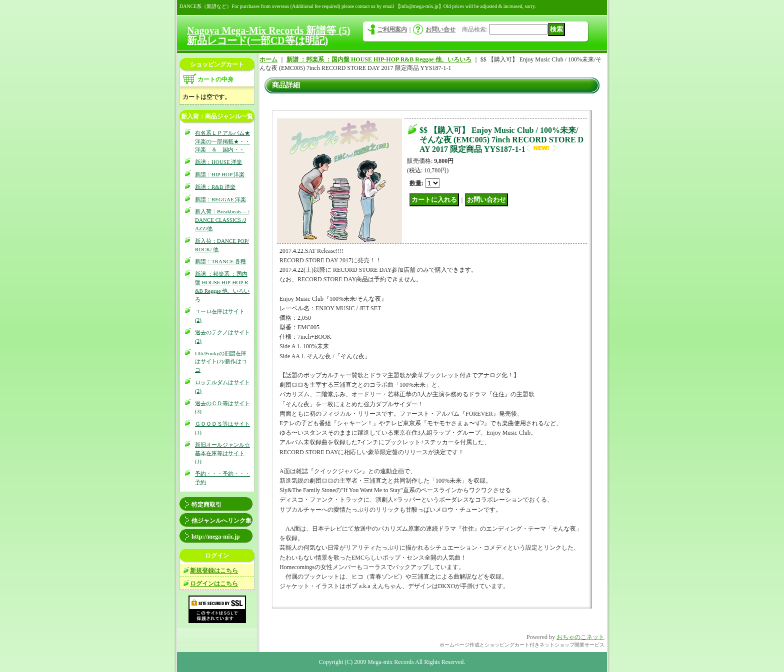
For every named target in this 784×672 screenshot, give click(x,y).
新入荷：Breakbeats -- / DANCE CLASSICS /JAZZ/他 (222, 220)
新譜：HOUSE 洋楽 (218, 162)
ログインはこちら (214, 584)
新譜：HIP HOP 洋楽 (220, 174)
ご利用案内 (392, 29)
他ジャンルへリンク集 (221, 521)
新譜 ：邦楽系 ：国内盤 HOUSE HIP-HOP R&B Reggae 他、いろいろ (379, 59)
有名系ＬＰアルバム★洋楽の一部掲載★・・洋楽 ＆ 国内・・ (222, 141)
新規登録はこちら (214, 571)
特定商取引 (206, 505)
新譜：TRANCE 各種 (220, 261)
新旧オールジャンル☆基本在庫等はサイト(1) (222, 453)
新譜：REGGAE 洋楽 (220, 199)
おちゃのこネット (580, 637)
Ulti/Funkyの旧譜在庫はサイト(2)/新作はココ (221, 362)
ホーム (268, 59)
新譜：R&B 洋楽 (215, 187)
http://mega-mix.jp (215, 537)
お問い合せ (440, 29)
